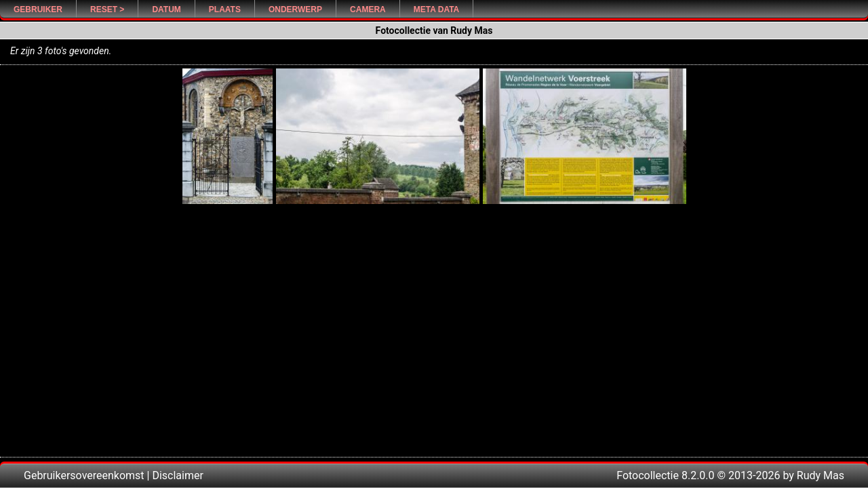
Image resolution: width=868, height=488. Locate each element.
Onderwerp (295, 9)
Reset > (107, 9)
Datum (166, 9)
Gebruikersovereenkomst (84, 475)
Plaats (225, 9)
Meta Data (437, 9)
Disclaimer (177, 475)
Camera (368, 9)
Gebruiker (38, 9)
